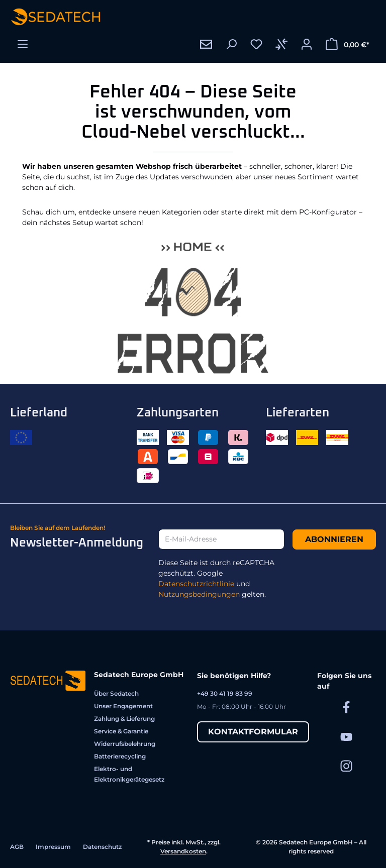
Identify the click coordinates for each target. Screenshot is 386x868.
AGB (17, 847)
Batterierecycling (120, 756)
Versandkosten (183, 851)
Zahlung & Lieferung (124, 719)
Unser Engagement (123, 706)
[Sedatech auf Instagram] (346, 766)
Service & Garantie (121, 731)
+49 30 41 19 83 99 (225, 693)
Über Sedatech (116, 693)
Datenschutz (102, 847)
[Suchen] (231, 44)
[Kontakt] (206, 44)
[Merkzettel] (256, 44)
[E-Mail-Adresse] (221, 539)
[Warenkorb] (348, 44)
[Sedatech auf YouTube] (346, 736)
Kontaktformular (253, 732)
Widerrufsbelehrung (125, 744)
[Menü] (23, 44)
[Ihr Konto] (307, 44)
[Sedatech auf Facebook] (346, 707)
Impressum (53, 847)
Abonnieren (334, 539)
